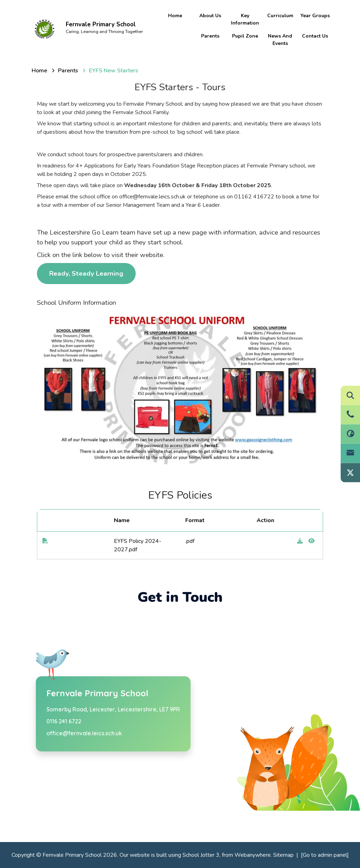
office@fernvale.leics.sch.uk (84, 733)
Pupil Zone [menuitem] (245, 36)
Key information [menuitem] (245, 19)
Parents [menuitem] (210, 36)
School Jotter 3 (201, 855)
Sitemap (283, 855)
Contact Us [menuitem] (315, 36)
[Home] (39, 71)
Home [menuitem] (175, 16)
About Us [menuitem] (210, 16)
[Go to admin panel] (325, 855)
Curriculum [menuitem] (280, 16)
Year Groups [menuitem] (315, 16)
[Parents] (68, 71)
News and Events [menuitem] (280, 40)
